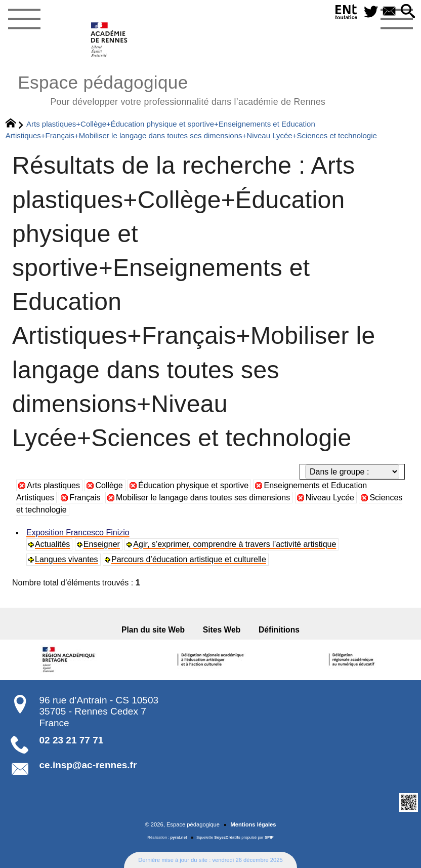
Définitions (279, 630)
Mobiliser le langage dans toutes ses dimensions (203, 498)
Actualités (52, 544)
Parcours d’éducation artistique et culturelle (189, 559)
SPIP (269, 837)
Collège (109, 485)
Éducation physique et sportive (193, 485)
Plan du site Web (153, 630)
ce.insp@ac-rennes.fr (88, 765)
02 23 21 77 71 (72, 740)
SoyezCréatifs (227, 837)
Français (85, 498)
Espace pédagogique (172, 89)
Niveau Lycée (330, 498)
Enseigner (102, 544)
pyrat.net (179, 837)
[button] (408, 12)
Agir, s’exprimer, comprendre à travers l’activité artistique (235, 544)
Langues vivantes (67, 559)
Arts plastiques (53, 485)
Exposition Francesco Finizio (78, 532)
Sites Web (222, 630)
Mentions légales (253, 824)
